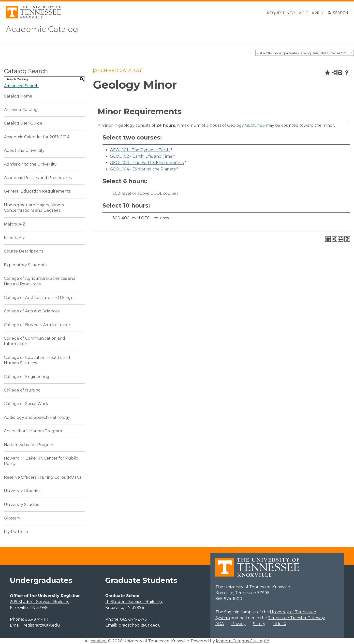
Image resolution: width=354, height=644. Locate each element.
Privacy (238, 624)
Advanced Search (21, 86)
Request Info (281, 13)
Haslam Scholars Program (29, 445)
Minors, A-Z (15, 238)
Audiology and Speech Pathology (37, 417)
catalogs (99, 641)
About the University (24, 150)
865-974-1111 (36, 619)
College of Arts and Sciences (32, 311)
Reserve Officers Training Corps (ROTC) (43, 477)
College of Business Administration (38, 325)
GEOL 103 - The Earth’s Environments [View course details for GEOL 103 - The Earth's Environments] (147, 163)
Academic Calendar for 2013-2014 (37, 137)
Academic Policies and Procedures (38, 178)
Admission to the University (30, 164)
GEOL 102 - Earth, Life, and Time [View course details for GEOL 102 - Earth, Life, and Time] (141, 156)
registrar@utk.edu (42, 625)
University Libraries (22, 491)
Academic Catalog (42, 29)
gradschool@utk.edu (140, 625)
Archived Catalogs (22, 110)
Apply (318, 13)
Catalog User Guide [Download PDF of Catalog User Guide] (23, 123)
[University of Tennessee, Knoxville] (33, 17)
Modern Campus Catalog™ (242, 641)
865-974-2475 (133, 619)
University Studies (21, 505)
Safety (259, 624)
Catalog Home (18, 96)
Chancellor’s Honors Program (33, 431)
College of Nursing (22, 390)
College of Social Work (26, 404)
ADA (220, 624)
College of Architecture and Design (39, 298)
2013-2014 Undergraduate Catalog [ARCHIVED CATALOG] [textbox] (302, 53)
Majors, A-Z (15, 224)
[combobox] (305, 53)
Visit (303, 13)
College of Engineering (27, 377)
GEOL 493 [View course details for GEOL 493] (255, 125)
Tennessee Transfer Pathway (296, 618)
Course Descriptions (23, 251)
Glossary (12, 518)
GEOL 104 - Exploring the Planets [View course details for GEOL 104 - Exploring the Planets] (143, 169)
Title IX (280, 624)
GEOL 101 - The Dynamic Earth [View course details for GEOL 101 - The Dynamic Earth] (140, 150)
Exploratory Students (25, 265)
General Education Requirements (37, 191)
